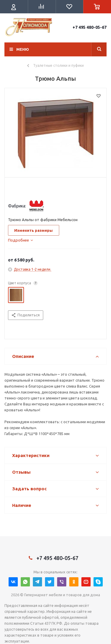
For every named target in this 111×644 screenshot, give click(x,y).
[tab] (20, 240)
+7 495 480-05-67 (90, 27)
